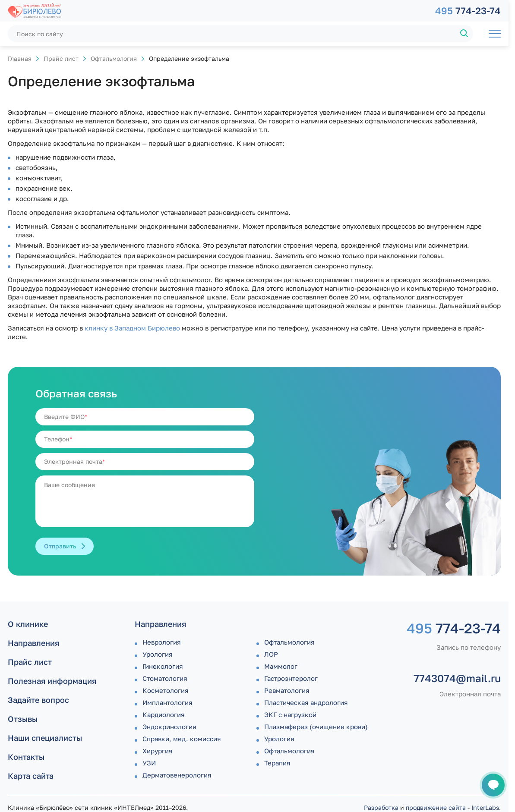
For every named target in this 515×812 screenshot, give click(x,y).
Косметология (166, 690)
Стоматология (165, 678)
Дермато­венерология (177, 775)
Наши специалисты (45, 738)
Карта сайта (31, 776)
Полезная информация (52, 681)
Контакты (26, 757)
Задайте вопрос (38, 700)
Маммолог (281, 666)
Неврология (162, 642)
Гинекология (163, 666)
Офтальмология (114, 58)
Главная (20, 58)
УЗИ (149, 763)
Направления (33, 643)
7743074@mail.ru (457, 678)
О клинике (28, 624)
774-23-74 (468, 11)
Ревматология (287, 690)
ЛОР (271, 654)
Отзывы (23, 719)
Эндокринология (169, 727)
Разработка (381, 807)
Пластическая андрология (306, 702)
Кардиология (164, 714)
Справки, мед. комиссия (182, 739)
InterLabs (485, 807)
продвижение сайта (436, 807)
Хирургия (158, 751)
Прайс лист (61, 58)
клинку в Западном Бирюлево (132, 328)
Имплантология (167, 702)
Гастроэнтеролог (291, 678)
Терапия (277, 763)
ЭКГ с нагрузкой (290, 714)
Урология (158, 654)
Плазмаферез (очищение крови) (316, 727)
